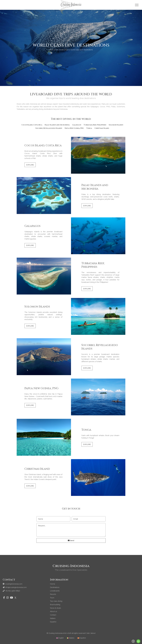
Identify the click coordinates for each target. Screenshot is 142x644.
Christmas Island (102, 128)
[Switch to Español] (82, 638)
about (93, 633)
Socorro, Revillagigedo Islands (49, 128)
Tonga (89, 128)
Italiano (53, 618)
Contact (53, 615)
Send (71, 540)
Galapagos (77, 125)
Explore (30, 165)
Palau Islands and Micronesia (57, 125)
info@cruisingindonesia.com (15, 587)
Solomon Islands (116, 125)
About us (54, 611)
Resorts (53, 594)
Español (53, 622)
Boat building (55, 605)
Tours (52, 598)
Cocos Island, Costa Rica (32, 125)
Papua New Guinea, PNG (74, 128)
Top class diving (56, 601)
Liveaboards (55, 591)
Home (53, 584)
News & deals (55, 608)
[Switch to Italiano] (71, 638)
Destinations (55, 587)
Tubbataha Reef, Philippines (95, 125)
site (88, 633)
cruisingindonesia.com (13, 584)
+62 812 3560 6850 (11, 591)
